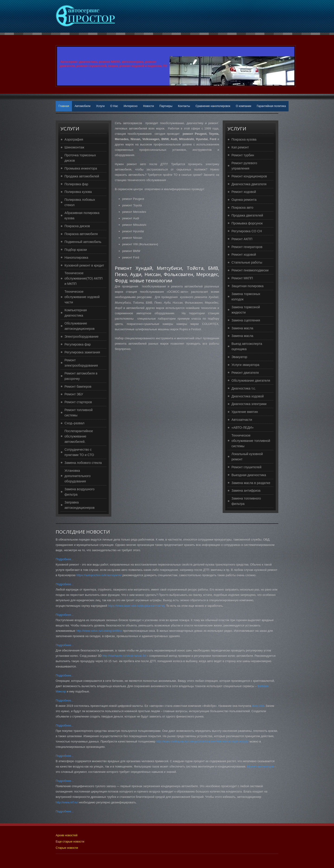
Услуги (100, 106)
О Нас (114, 106)
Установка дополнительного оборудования (78, 476)
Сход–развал (74, 423)
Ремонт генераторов (247, 247)
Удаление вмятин (245, 412)
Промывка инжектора (81, 168)
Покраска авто (242, 208)
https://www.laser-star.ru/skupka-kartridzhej (136, 606)
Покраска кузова (244, 139)
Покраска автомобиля (81, 234)
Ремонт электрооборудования (81, 363)
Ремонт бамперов (78, 387)
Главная (64, 106)
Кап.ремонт (240, 147)
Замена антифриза (246, 491)
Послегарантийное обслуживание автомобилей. (79, 436)
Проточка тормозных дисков (80, 158)
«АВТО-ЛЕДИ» (242, 428)
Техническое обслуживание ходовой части (82, 297)
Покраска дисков (77, 226)
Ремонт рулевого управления (244, 166)
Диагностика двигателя (249, 184)
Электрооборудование (82, 337)
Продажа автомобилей (82, 176)
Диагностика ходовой (248, 396)
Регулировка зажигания (82, 352)
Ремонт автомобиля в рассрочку (81, 376)
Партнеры (166, 106)
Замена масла (242, 328)
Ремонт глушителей (246, 467)
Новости (148, 106)
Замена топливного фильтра (246, 501)
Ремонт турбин (243, 155)
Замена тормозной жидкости (246, 310)
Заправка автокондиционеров (80, 505)
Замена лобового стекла (83, 463)
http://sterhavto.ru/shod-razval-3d (124, 656)
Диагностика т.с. (244, 388)
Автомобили (83, 106)
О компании (244, 106)
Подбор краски (76, 250)
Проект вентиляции (260, 766)
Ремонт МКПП (242, 278)
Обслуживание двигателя (251, 381)
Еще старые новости (70, 841)
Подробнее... (65, 559)
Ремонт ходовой (244, 192)
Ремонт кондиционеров (249, 176)
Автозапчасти (242, 420)
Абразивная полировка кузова (82, 215)
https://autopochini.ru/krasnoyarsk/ (99, 575)
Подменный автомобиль (83, 242)
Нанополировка (76, 258)
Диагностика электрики (249, 404)
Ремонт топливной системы (79, 413)
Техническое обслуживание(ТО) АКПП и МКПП (83, 278)
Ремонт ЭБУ (74, 394)
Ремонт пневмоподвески (250, 270)
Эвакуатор (239, 357)
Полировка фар (76, 184)
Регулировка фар (78, 344)
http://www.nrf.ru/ (67, 802)
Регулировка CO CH (247, 231)
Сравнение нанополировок (213, 106)
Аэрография (74, 139)
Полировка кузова (78, 192)
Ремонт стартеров (78, 402)
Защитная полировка (247, 286)
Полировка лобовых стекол (80, 202)
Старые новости (67, 848)
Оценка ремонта (244, 200)
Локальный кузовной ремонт (247, 457)
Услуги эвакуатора (245, 365)
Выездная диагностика (249, 475)
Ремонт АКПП (242, 239)
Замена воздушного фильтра (79, 492)
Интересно (131, 106)
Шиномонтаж (74, 147)
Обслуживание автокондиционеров (80, 326)
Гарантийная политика (271, 106)
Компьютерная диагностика (76, 313)
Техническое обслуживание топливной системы (251, 441)
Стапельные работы (247, 262)
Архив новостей (67, 835)
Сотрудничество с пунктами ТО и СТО (79, 452)
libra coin (258, 706)
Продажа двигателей (247, 215)
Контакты (184, 106)
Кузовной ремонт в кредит (84, 265)
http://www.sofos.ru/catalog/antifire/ (99, 631)
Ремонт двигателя (245, 373)
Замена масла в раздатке (251, 483)
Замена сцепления (246, 320)
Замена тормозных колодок (246, 297)
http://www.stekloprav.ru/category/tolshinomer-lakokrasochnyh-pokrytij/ (203, 741)
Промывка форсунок (247, 223)
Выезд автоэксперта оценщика (247, 346)
